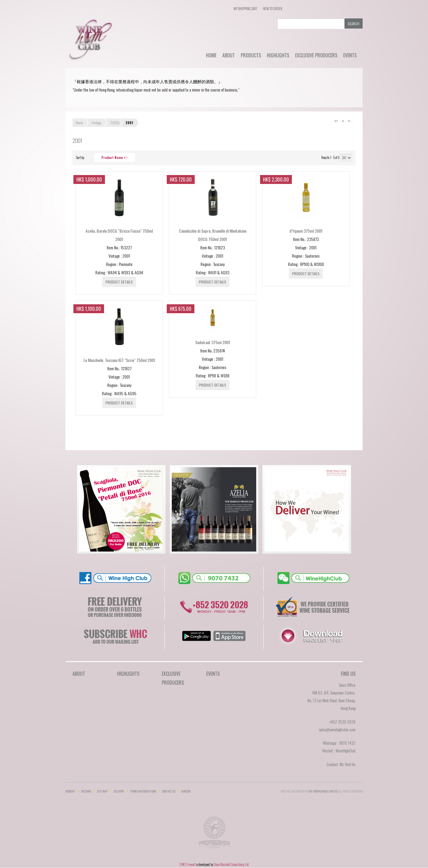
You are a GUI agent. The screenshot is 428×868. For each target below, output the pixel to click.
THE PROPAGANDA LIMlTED (323, 791)
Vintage (96, 123)
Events (350, 55)
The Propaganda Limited (214, 834)
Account (70, 791)
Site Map (102, 791)
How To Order (273, 9)
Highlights (278, 55)
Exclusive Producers (316, 55)
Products (251, 55)
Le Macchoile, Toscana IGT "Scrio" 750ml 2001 (119, 360)
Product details (119, 282)
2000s (115, 123)
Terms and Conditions (143, 791)
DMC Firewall (188, 864)
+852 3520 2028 (342, 722)
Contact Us (169, 791)
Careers (186, 791)
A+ (336, 121)
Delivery (119, 791)
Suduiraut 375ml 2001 (213, 342)
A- (349, 121)
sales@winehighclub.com (337, 730)
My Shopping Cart (246, 9)
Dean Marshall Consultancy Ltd (231, 864)
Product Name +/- (115, 157)
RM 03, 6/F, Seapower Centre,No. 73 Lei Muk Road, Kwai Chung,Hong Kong (331, 700)
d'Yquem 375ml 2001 (306, 231)
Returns (86, 791)
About (229, 55)
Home (211, 55)
